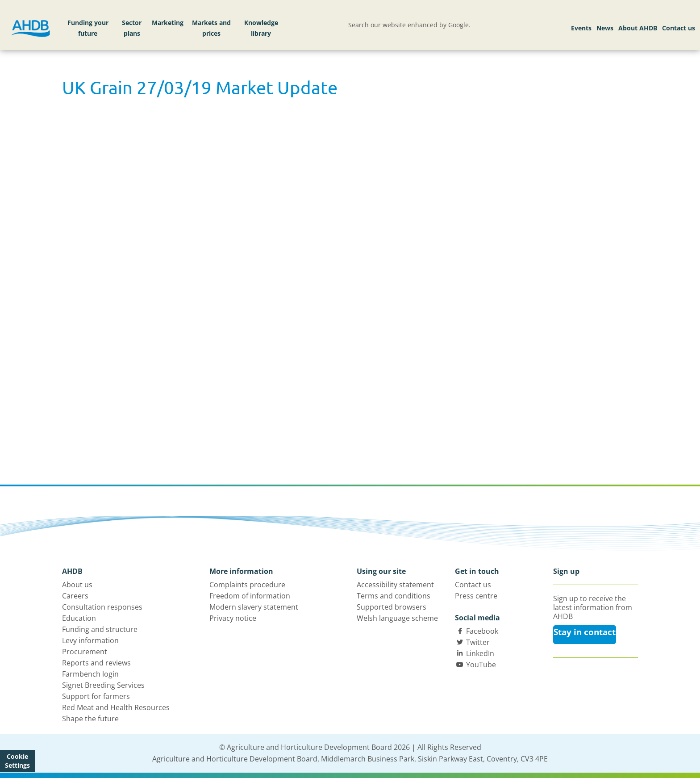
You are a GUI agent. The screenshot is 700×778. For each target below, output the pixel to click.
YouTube (481, 665)
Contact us (679, 28)
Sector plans (132, 28)
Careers (75, 596)
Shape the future (90, 719)
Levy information (90, 640)
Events (581, 28)
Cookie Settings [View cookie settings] (17, 761)
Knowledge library (261, 28)
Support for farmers (96, 696)
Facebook (482, 631)
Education (79, 618)
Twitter (478, 642)
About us (77, 585)
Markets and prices (211, 28)
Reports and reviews (96, 663)
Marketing (168, 23)
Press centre (476, 596)
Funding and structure (100, 629)
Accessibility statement (395, 585)
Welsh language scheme (397, 618)
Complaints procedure (247, 585)
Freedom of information (250, 596)
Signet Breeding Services (103, 685)
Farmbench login (90, 674)
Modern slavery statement (254, 607)
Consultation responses (102, 607)
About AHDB (638, 28)
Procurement (85, 652)
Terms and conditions (394, 596)
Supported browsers (392, 607)
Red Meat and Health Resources (116, 707)
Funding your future (88, 28)
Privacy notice (233, 618)
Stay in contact (585, 632)
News (605, 28)
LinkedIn (480, 653)
